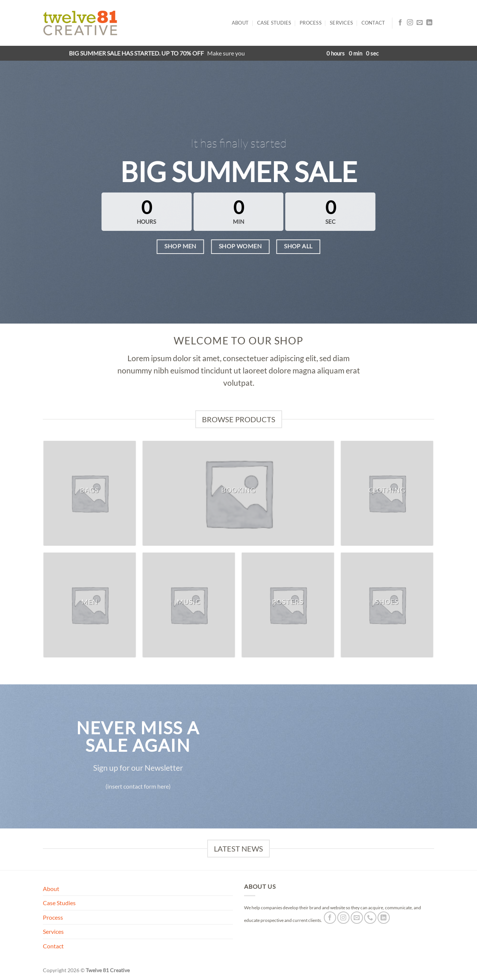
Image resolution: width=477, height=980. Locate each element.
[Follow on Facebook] (400, 23)
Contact (373, 23)
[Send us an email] (420, 23)
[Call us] (370, 918)
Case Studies (274, 23)
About (240, 23)
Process (311, 23)
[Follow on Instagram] (410, 23)
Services (341, 23)
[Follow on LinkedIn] (429, 23)
